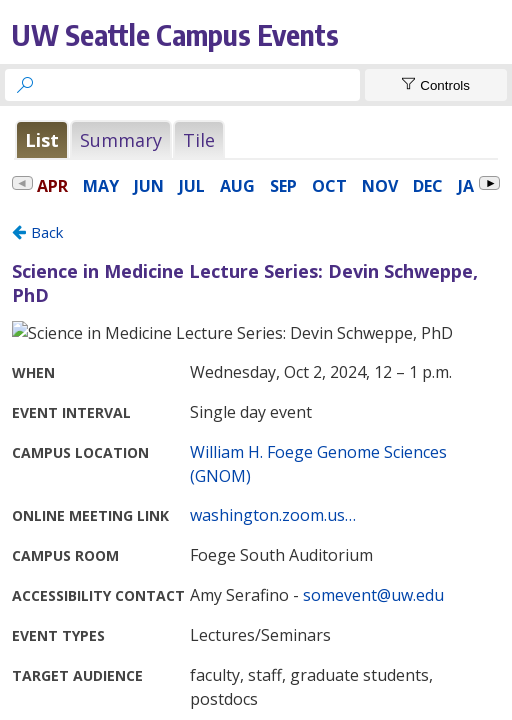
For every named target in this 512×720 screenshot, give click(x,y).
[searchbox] (200, 85)
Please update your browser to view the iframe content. (256, 139)
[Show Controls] (436, 85)
